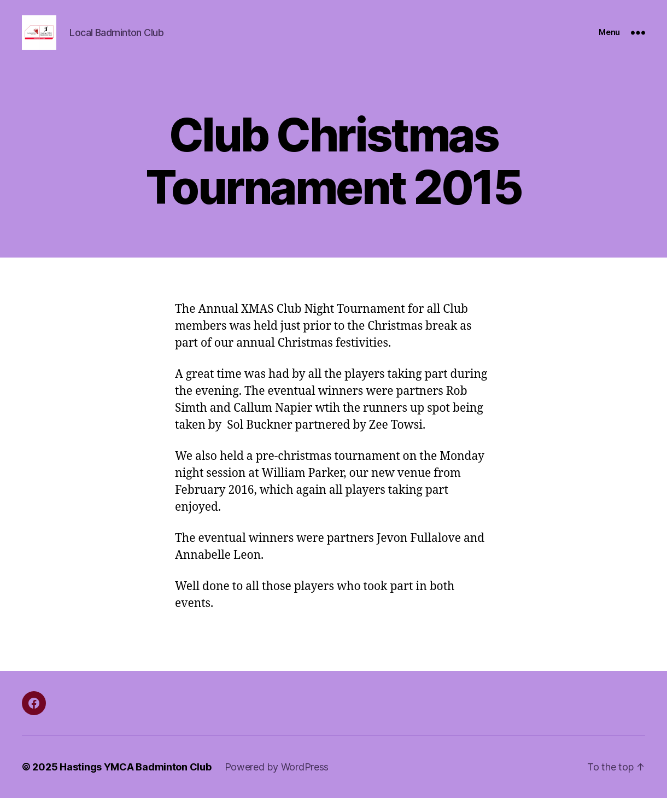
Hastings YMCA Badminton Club (135, 781)
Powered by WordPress (277, 781)
